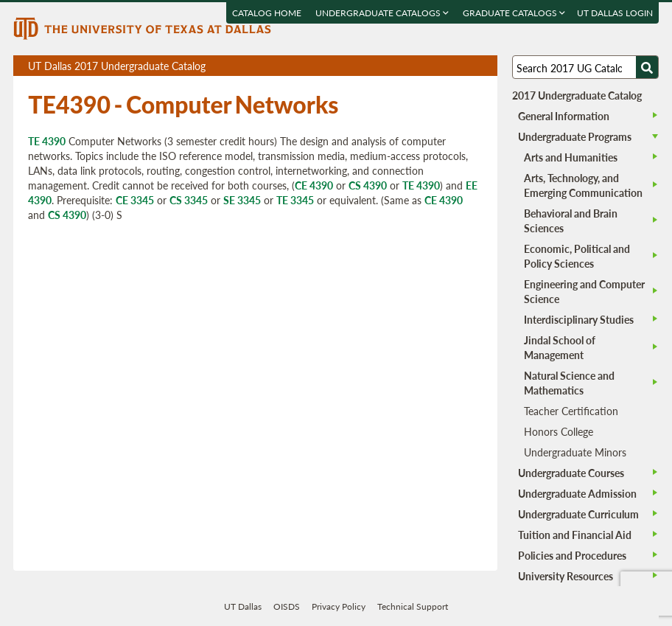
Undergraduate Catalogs (382, 13)
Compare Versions (484, 66)
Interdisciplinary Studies (579, 319)
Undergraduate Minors (575, 452)
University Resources (566, 576)
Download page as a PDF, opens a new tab (433, 66)
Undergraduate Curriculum (578, 514)
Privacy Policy (339, 606)
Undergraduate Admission (577, 493)
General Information (564, 116)
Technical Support (413, 606)
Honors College (559, 431)
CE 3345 (135, 200)
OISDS (287, 606)
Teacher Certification (571, 411)
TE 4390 (47, 141)
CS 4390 (368, 185)
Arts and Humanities (571, 157)
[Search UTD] (647, 67)
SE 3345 (242, 200)
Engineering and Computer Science (584, 291)
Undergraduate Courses (571, 473)
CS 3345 (189, 200)
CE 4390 (314, 185)
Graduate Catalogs (514, 13)
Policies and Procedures (572, 555)
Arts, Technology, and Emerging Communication (583, 185)
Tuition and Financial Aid (575, 535)
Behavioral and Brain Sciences (571, 220)
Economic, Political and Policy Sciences (577, 256)
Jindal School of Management (560, 347)
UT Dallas (243, 606)
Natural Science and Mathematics (569, 383)
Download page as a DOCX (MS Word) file (450, 66)
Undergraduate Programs (575, 136)
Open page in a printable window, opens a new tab (467, 66)
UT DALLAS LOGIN (615, 13)
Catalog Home (267, 13)
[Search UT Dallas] (585, 67)
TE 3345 (295, 200)
